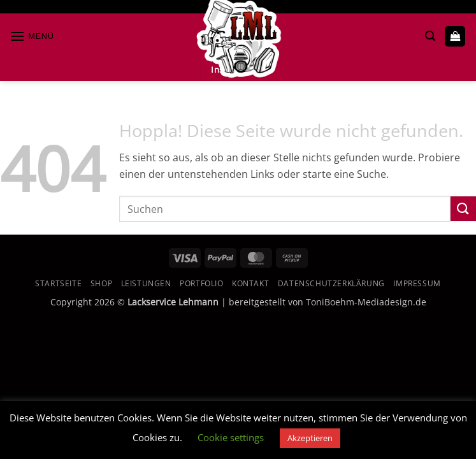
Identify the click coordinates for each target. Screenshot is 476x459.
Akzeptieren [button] (310, 438)
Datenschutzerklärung (331, 283)
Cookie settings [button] (231, 437)
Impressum (417, 283)
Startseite (58, 283)
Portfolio (202, 283)
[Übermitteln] (463, 209)
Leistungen (146, 283)
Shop (101, 283)
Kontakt (250, 283)
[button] (32, 36)
